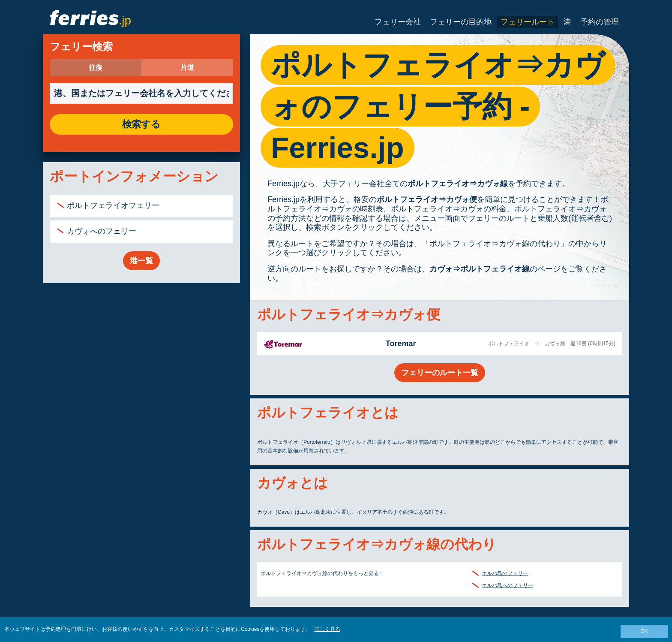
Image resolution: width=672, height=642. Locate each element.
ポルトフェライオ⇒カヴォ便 (427, 199)
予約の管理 (600, 22)
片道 (187, 68)
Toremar (401, 344)
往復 (96, 68)
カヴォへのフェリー (102, 231)
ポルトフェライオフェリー (113, 205)
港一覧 (141, 261)
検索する (141, 124)
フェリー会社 (398, 22)
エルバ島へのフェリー (507, 585)
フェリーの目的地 (461, 22)
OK (644, 631)
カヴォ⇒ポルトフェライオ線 (480, 269)
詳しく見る (327, 629)
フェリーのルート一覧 (440, 373)
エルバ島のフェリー (505, 573)
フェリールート (528, 22)
